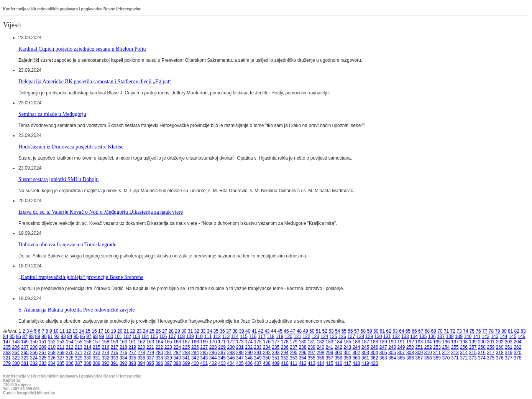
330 (87, 358)
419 (365, 363)
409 (276, 363)
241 (330, 347)
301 (347, 353)
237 (294, 347)
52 (325, 331)
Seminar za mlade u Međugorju (52, 114)
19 (113, 331)
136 (432, 336)
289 (240, 353)
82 (517, 331)
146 (522, 336)
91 (50, 336)
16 (94, 331)
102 (127, 336)
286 (213, 353)
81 (510, 331)
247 (383, 347)
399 (186, 363)
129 (369, 336)
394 (141, 363)
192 (410, 342)
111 (208, 336)
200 (482, 342)
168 (195, 342)
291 (258, 353)
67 (421, 331)
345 (222, 358)
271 (79, 353)
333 (115, 358)
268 (52, 353)
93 (63, 336)
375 (491, 358)
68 (427, 331)
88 (31, 336)
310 (428, 353)
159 (115, 342)
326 (52, 358)
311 (437, 353)
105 (154, 336)
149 (25, 342)
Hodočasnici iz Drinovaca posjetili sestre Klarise (71, 147)
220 (141, 347)
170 (213, 342)
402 (213, 363)
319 (509, 353)
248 (392, 347)
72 (453, 331)
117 (262, 336)
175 (258, 342)
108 (181, 336)
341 (186, 358)
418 (356, 363)
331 (97, 358)
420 (374, 363)
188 (374, 342)
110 (199, 336)
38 (235, 331)
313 (455, 353)
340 (177, 358)
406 (249, 363)
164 (159, 342)
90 (44, 336)
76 (478, 331)
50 (312, 331)
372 (464, 358)
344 (213, 358)
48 (299, 331)
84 (6, 336)
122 (307, 336)
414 (320, 363)
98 (95, 336)
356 (320, 358)
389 (97, 363)
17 (101, 331)
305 (383, 353)
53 (331, 331)
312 (446, 353)
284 (195, 353)
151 (43, 342)
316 (482, 353)
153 (61, 342)
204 (517, 342)
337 (150, 358)
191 (401, 342)
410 (285, 363)
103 (136, 336)
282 (177, 353)
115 (244, 336)
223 (168, 347)
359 (347, 358)
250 (410, 347)
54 (337, 331)
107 (172, 336)
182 (320, 342)
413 (312, 363)
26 (158, 331)
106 (163, 336)
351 (276, 358)
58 (363, 331)
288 (231, 353)
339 (168, 358)
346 (231, 358)
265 (25, 353)
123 (315, 336)
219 (132, 347)
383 (43, 363)
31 (190, 331)
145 (512, 336)
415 (330, 363)
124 (324, 336)
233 (258, 347)
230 (231, 347)
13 (75, 331)
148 (16, 342)
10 (56, 331)
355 (312, 358)
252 (428, 347)
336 (141, 358)
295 (294, 353)
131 (387, 336)
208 (34, 347)
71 (446, 331)
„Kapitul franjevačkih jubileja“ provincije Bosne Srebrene (81, 277)
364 (392, 358)
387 (79, 363)
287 (222, 353)
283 (186, 353)
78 (491, 331)
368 (428, 358)
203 (509, 342)
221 (150, 347)
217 (115, 347)
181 (312, 342)
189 (383, 342)
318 (500, 353)
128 (360, 336)
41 (254, 331)
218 (123, 347)
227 (204, 347)
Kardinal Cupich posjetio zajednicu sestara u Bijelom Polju (82, 49)
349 (258, 358)
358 (338, 358)
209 (43, 347)
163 (150, 342)
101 (118, 336)
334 (123, 358)
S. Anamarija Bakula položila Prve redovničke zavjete (77, 310)
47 (293, 331)
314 (464, 353)
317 (491, 353)
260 (500, 347)
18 (107, 331)
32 (196, 331)
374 (482, 358)
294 (285, 353)
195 (437, 342)
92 (57, 336)
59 (369, 331)
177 (276, 342)
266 (34, 353)
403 (222, 363)
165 (168, 342)
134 (414, 336)
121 (297, 336)
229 (222, 347)
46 (286, 331)
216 (105, 347)
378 (517, 358)
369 (437, 358)
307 (401, 353)
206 (16, 347)
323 (25, 358)
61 (382, 331)
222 (159, 347)
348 (249, 358)
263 (7, 353)
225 (186, 347)
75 (472, 331)
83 (523, 331)
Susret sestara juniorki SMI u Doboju (58, 179)
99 (102, 336)
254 (446, 347)
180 (302, 342)
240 (320, 347)
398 (177, 363)
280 (159, 353)
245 (365, 347)
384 (52, 363)
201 (491, 342)
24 (145, 331)
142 (486, 336)
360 (356, 358)
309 (419, 353)
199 (473, 342)
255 (455, 347)
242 (338, 347)
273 (97, 353)
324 (34, 358)
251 (419, 347)
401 (204, 363)
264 (16, 353)
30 (184, 331)
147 (7, 342)
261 (509, 347)
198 (464, 342)
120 (289, 336)
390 (105, 363)
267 (43, 353)
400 (195, 363)
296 (302, 353)
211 (61, 347)
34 (209, 331)
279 (150, 353)
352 (285, 358)
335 (132, 358)
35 (216, 331)
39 (241, 331)
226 (195, 347)
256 (464, 347)
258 (482, 347)
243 (347, 347)
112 (217, 336)
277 (132, 353)
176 (267, 342)
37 (229, 331)
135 (423, 336)
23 (139, 331)
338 (159, 358)
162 (141, 342)
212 (70, 347)
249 (401, 347)
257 (473, 347)
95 (76, 336)
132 (396, 336)
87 (25, 336)
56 (350, 331)
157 (97, 342)
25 (152, 331)
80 (504, 331)
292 (267, 353)
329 (79, 358)
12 (68, 331)
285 (204, 353)
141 (477, 336)
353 (294, 358)
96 (82, 336)
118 (271, 336)
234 (267, 347)
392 (123, 363)
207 (25, 347)
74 (465, 331)
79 (498, 331)
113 (226, 336)
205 (7, 347)
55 (344, 331)
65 (408, 331)
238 (302, 347)
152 (52, 342)
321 (7, 358)
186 (356, 342)
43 (267, 331)
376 (500, 358)
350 (267, 358)
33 (203, 331)
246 (374, 347)
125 (333, 336)
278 (141, 353)
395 (150, 363)
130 (378, 336)
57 (357, 331)
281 (168, 353)
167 (186, 342)
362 (374, 358)
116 (253, 336)
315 (473, 353)
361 (365, 358)
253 (437, 347)
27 (165, 331)
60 (376, 331)
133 (405, 336)
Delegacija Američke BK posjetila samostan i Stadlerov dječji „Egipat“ (95, 81)
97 (89, 336)
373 (473, 358)
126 (342, 336)
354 (302, 358)
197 (455, 342)
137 (441, 336)
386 (70, 363)
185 (347, 342)
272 (87, 353)
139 (459, 336)
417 (347, 363)
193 (419, 342)
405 (240, 363)
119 (279, 336)
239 (312, 347)
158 (105, 342)
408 (267, 363)
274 (105, 353)
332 (105, 358)
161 (132, 342)
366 (410, 358)
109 (190, 336)
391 (115, 363)
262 (517, 347)
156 (87, 342)
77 (485, 331)
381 (25, 363)
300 (338, 353)
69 (433, 331)
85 (12, 336)
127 (351, 336)
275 (115, 353)
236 (285, 347)
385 (61, 363)
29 (177, 331)
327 (61, 358)
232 (249, 347)
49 (305, 331)
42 (260, 331)
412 (302, 363)
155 (79, 342)
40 (248, 331)
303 (365, 353)
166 (177, 342)
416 (338, 363)
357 (330, 358)
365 (401, 358)
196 (446, 342)
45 (280, 331)
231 (240, 347)
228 (213, 347)
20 (120, 331)
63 (395, 331)
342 (195, 358)
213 (79, 347)
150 (34, 342)
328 (70, 358)
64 (401, 331)
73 (459, 331)
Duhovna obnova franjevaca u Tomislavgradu (67, 244)
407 (258, 363)
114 (235, 336)
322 (16, 358)
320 (517, 353)
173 (240, 342)
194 (428, 342)
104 (145, 336)
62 (389, 331)
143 (494, 336)
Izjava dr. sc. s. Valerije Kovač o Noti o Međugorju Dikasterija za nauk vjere (101, 212)
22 (132, 331)
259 (491, 347)
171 (222, 342)
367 (419, 358)
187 (365, 342)
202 (500, 342)
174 (249, 342)
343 (204, 358)
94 (70, 336)
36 (222, 331)
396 (159, 363)
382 (34, 363)
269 (61, 353)
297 (312, 353)
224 (177, 347)
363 (383, 358)
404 (231, 363)
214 (87, 347)
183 (330, 342)
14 (81, 331)
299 (330, 353)
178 (285, 342)
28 (171, 331)
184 (338, 342)
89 (38, 336)
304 (374, 353)
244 (356, 347)
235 (276, 347)
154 (70, 342)
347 (240, 358)
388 (87, 363)
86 (18, 336)
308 (410, 353)
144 (504, 336)
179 (294, 342)
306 (392, 353)
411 (294, 363)
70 (440, 331)
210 (52, 347)
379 (7, 363)
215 (97, 347)
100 (109, 336)
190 (392, 342)
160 (123, 342)
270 (70, 353)
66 (414, 331)
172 (231, 342)
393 (132, 363)
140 (468, 336)
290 (249, 353)
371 (455, 358)
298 (320, 353)
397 (168, 363)
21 (126, 331)
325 (43, 358)
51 (318, 331)
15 (88, 331)
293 (276, 353)
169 (204, 342)
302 (356, 353)
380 (16, 363)
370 (446, 358)
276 (123, 353)
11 (62, 331)
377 (509, 358)
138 (450, 336)
